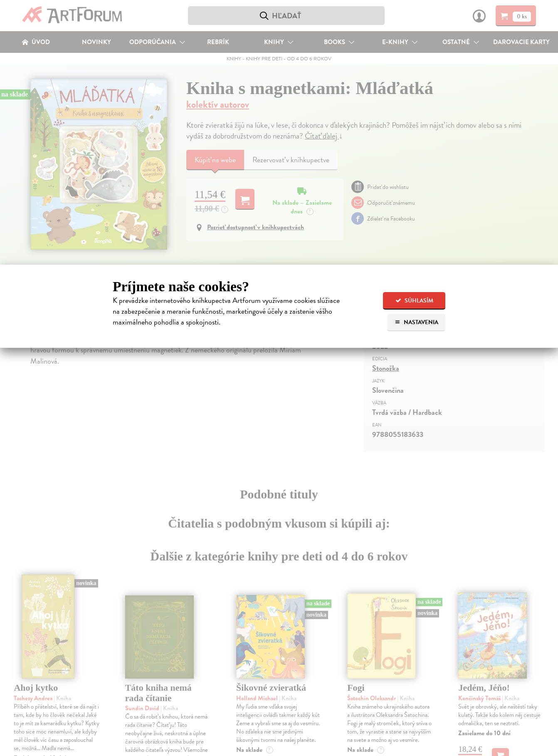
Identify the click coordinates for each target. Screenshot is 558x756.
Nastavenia (416, 322)
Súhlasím (414, 301)
